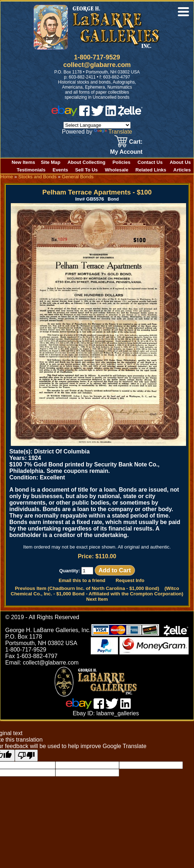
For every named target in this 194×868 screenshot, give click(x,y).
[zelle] (130, 114)
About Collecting (86, 162)
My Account (126, 152)
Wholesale (116, 170)
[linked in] (111, 114)
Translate (113, 132)
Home (7, 177)
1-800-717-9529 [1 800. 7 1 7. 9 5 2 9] (97, 57)
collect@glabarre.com (97, 65)
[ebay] (64, 114)
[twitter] (98, 114)
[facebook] (84, 114)
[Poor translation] (26, 755)
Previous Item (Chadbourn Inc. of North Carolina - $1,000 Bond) (87, 588)
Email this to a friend (82, 580)
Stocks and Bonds (37, 177)
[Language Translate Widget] (97, 125)
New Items (23, 162)
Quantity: (76, 571)
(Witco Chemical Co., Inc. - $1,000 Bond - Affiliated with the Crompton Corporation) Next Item (97, 594)
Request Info (130, 580)
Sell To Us (87, 170)
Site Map (51, 162)
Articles (182, 170)
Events (60, 170)
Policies (122, 162)
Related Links (151, 170)
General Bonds (78, 177)
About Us (180, 162)
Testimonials (31, 170)
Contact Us (150, 162)
